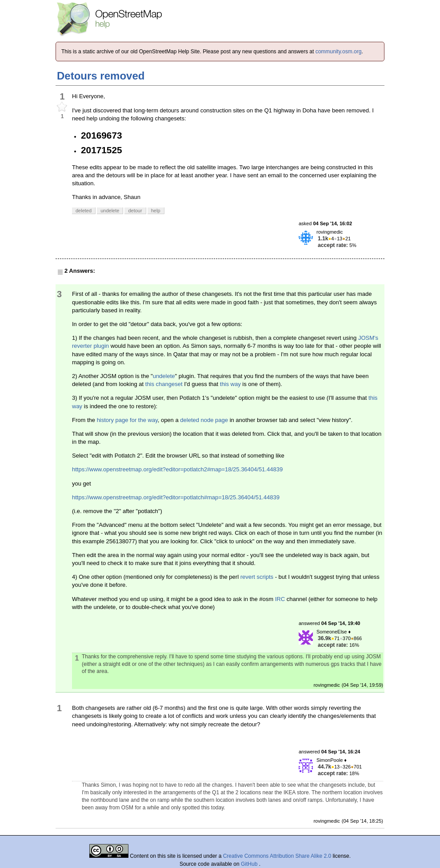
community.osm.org (339, 52)
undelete (164, 376)
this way (230, 384)
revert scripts (257, 577)
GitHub (250, 864)
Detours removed (101, 76)
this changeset (164, 384)
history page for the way (127, 420)
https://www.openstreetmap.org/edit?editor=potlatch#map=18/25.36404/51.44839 (176, 497)
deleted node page (204, 420)
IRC (280, 599)
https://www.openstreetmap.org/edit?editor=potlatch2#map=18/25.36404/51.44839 (177, 469)
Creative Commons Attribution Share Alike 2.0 (277, 856)
